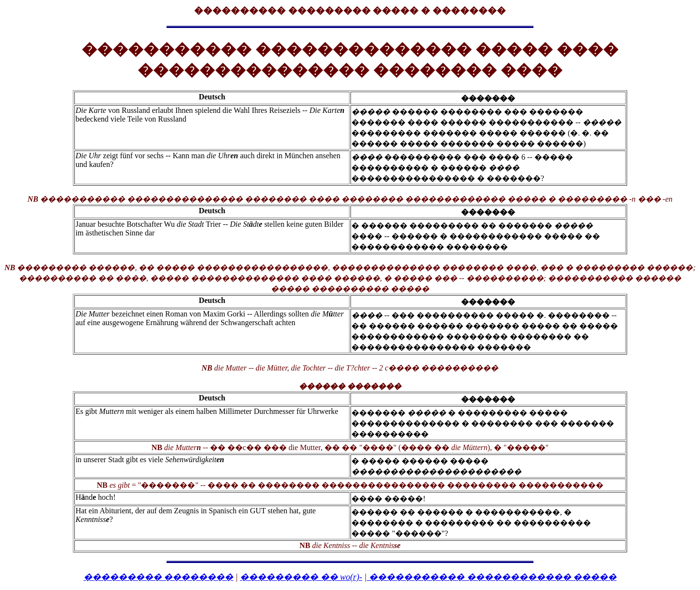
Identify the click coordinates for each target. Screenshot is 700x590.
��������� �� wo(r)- (301, 577)
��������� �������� (159, 577)
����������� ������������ (492, 577)
